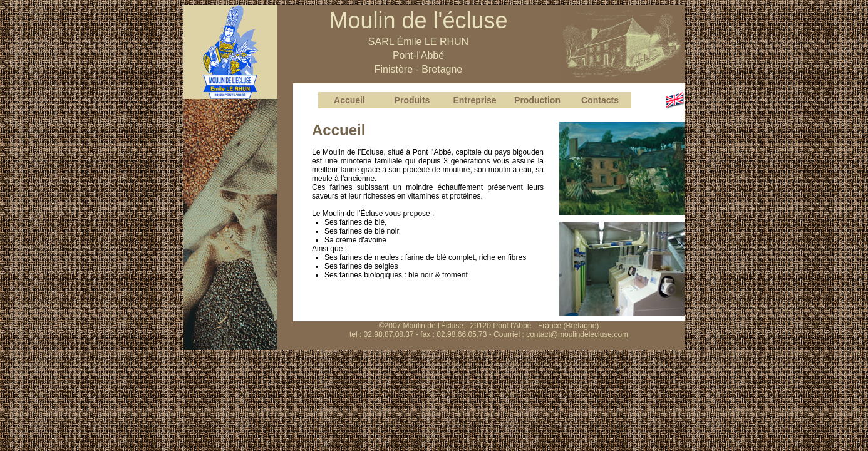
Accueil (349, 100)
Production (537, 100)
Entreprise (474, 100)
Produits (412, 100)
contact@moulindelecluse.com (577, 334)
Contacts (600, 100)
